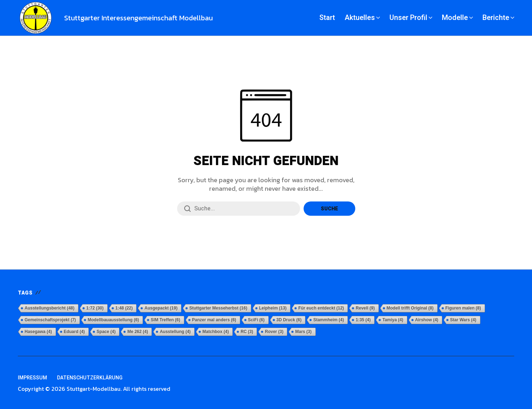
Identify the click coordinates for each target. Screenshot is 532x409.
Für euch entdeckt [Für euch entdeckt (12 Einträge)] (321, 308)
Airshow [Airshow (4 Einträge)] (427, 320)
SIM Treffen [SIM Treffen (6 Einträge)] (166, 320)
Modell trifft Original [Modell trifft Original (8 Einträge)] (410, 308)
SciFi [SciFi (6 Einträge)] (256, 320)
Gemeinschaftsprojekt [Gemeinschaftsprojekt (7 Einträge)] (50, 320)
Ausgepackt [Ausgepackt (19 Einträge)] (161, 308)
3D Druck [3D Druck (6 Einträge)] (289, 320)
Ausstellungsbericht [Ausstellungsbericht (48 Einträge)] (50, 308)
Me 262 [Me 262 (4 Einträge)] (138, 332)
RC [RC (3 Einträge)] (247, 332)
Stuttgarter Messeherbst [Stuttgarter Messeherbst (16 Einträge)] (218, 308)
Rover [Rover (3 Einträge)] (274, 332)
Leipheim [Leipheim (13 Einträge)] (273, 308)
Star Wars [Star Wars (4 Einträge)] (463, 320)
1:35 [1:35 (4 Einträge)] (363, 320)
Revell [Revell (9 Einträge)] (365, 308)
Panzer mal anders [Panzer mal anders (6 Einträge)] (214, 320)
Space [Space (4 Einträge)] (106, 332)
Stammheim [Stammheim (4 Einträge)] (329, 320)
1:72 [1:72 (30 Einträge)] (95, 308)
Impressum (32, 378)
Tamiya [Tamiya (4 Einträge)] (393, 320)
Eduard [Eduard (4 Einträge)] (74, 332)
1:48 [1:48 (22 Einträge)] (124, 308)
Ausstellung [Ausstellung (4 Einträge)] (175, 332)
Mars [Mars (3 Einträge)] (303, 332)
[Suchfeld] (239, 209)
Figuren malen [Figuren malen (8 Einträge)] (463, 308)
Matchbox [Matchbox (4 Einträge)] (216, 332)
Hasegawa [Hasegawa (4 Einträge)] (38, 332)
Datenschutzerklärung (90, 378)
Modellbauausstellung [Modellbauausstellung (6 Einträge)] (113, 320)
